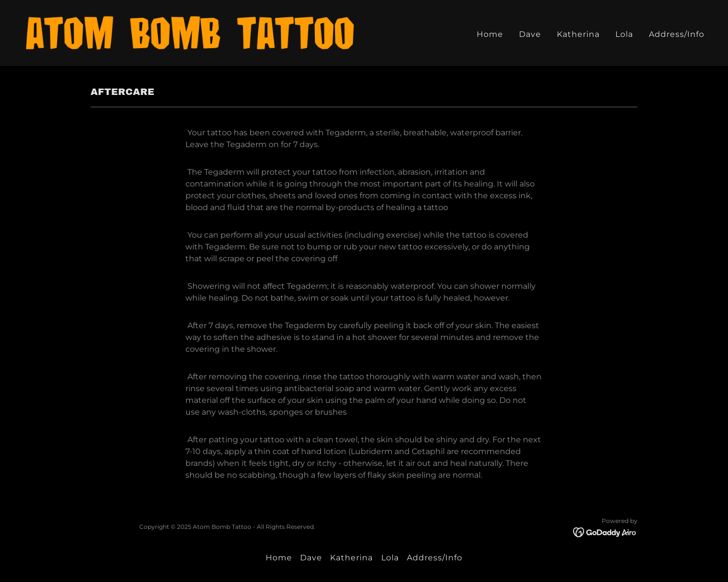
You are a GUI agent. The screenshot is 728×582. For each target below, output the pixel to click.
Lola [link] (624, 34)
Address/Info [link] (677, 34)
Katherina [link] (578, 34)
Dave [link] (530, 34)
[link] (190, 32)
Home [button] (279, 558)
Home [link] (490, 34)
